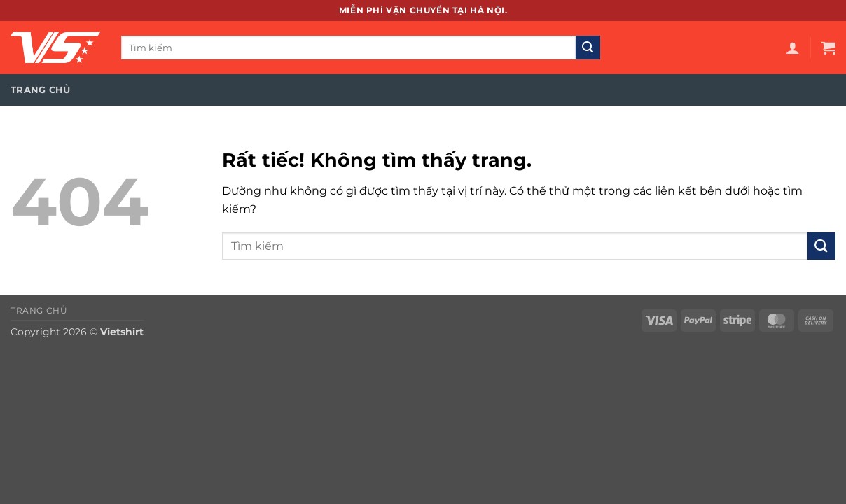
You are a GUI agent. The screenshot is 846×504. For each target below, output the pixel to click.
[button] (793, 48)
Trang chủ (40, 90)
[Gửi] (588, 48)
